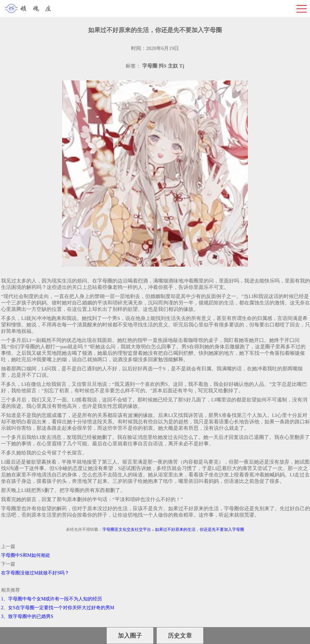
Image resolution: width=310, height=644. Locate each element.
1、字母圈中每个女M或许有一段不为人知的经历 (51, 599)
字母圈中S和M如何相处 (26, 555)
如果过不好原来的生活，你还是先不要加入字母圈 (200, 529)
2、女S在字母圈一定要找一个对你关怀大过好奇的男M (58, 608)
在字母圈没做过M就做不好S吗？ (35, 573)
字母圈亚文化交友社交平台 (127, 529)
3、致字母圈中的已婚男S (27, 616)
